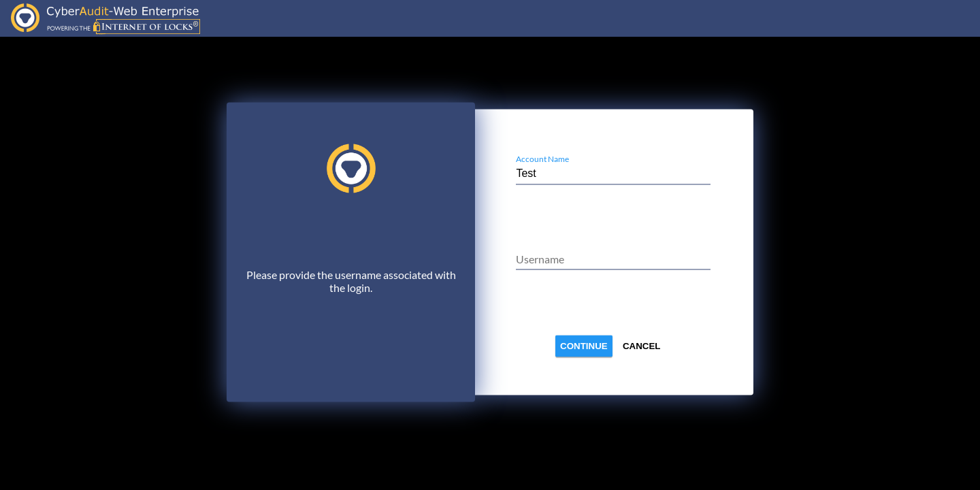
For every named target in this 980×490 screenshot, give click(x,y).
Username (540, 259)
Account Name (542, 159)
